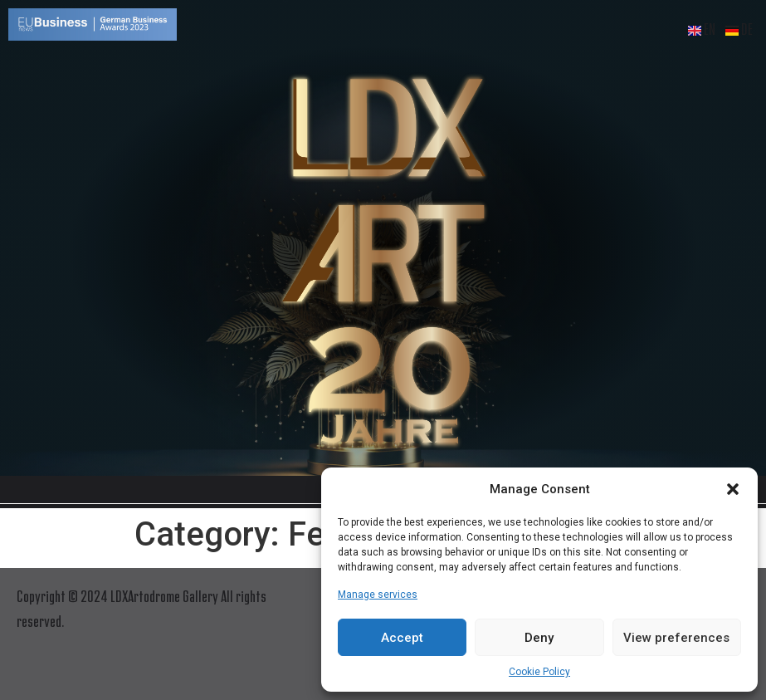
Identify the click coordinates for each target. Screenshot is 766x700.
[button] (733, 489)
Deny (539, 638)
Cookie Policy (539, 672)
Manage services (378, 595)
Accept (402, 638)
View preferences (676, 638)
